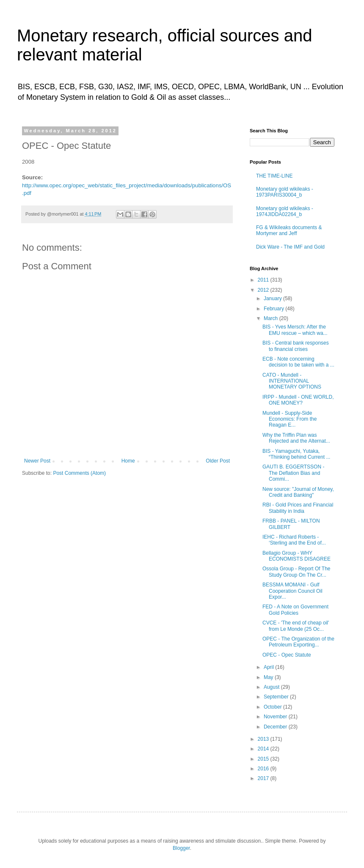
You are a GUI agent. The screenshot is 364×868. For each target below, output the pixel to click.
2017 (264, 778)
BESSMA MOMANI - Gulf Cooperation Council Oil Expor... (292, 591)
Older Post (218, 461)
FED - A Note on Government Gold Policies (295, 610)
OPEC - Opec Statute (287, 655)
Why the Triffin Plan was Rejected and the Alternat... (296, 438)
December (276, 727)
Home (128, 461)
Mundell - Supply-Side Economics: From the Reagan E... (290, 419)
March (272, 318)
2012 (264, 290)
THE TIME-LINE (274, 176)
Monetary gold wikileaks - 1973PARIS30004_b (285, 192)
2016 (264, 769)
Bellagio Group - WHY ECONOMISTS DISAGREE (296, 556)
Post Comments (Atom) (79, 473)
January (273, 298)
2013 (264, 739)
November (276, 717)
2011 (264, 280)
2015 (264, 759)
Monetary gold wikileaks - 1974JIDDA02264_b (285, 211)
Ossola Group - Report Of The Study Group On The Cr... (296, 572)
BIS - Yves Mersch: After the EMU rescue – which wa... (295, 330)
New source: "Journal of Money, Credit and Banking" (298, 492)
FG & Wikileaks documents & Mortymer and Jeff (289, 230)
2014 (264, 749)
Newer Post (37, 461)
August (272, 687)
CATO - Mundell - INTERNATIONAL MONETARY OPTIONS (292, 381)
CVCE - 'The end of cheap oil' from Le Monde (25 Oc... (296, 626)
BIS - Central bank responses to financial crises (296, 346)
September (277, 697)
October (273, 707)
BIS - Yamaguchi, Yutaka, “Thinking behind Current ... (296, 454)
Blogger (181, 848)
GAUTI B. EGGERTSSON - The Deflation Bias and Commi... (293, 473)
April (269, 667)
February (274, 309)
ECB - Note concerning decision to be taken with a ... (298, 362)
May (269, 677)
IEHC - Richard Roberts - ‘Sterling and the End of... (294, 540)
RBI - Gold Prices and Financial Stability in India (298, 508)
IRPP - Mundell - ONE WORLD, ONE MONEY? (298, 400)
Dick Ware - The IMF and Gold (290, 247)
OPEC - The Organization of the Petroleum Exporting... (298, 642)
